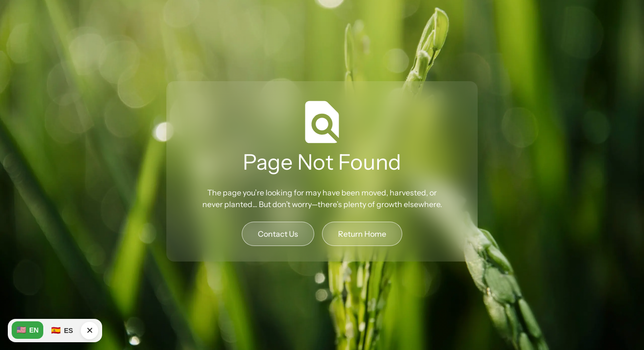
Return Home (362, 234)
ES (62, 331)
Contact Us (278, 234)
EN (27, 330)
